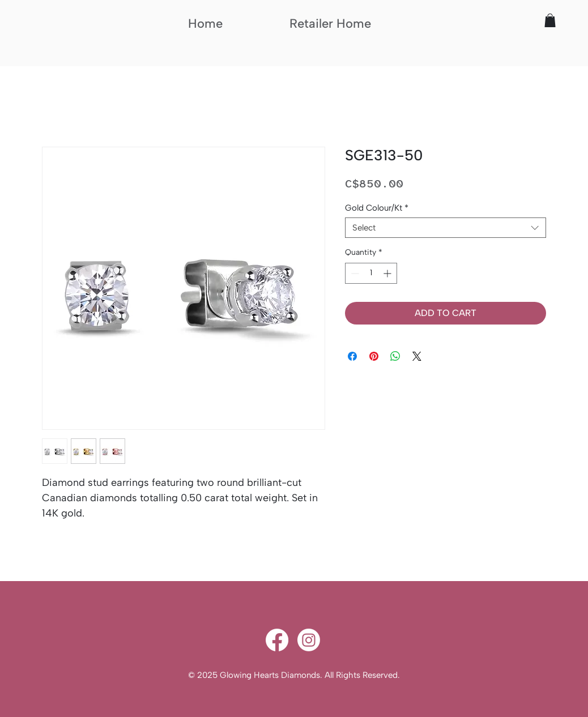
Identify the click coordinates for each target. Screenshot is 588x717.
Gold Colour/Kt (377, 208)
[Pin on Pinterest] (374, 356)
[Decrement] (354, 273)
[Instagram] (309, 640)
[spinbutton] (371, 273)
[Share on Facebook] (352, 356)
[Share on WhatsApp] (395, 356)
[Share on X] (417, 356)
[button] (550, 20)
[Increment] (388, 273)
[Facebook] (277, 640)
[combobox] (446, 228)
